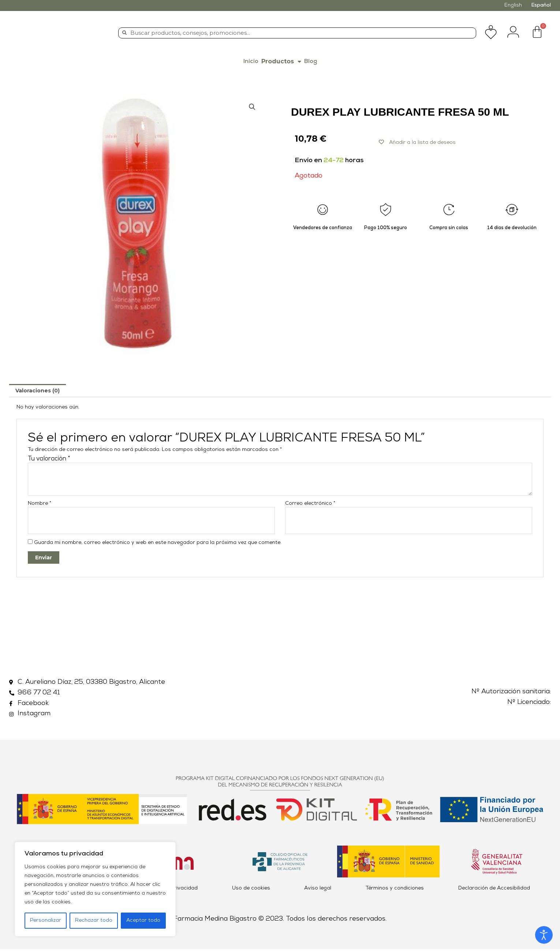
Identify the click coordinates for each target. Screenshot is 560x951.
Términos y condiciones (395, 890)
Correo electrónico (310, 504)
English (513, 5)
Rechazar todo (94, 920)
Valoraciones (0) (38, 391)
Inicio (251, 61)
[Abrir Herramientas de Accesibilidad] (544, 935)
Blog (311, 61)
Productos (281, 61)
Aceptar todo (143, 920)
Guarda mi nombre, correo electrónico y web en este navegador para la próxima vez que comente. (158, 545)
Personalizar (46, 920)
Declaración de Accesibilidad (494, 890)
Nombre (40, 504)
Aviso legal (318, 890)
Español (541, 5)
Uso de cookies (251, 890)
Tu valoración (49, 459)
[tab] (38, 391)
